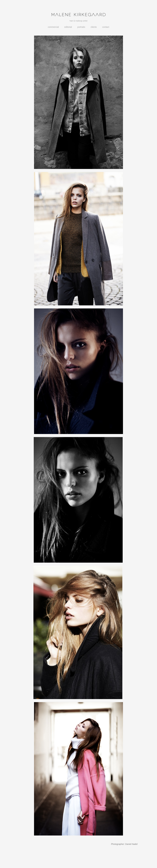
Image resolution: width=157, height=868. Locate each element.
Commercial (53, 27)
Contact (106, 27)
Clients (94, 27)
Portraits (81, 27)
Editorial (68, 27)
